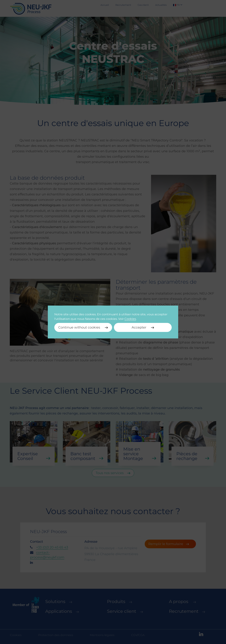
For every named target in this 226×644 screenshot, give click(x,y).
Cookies (130, 319)
